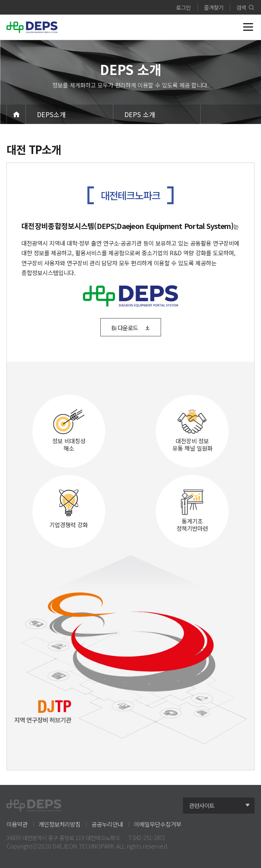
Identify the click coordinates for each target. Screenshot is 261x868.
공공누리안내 (107, 824)
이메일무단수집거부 (158, 824)
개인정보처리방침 (59, 824)
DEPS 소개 (140, 114)
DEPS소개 (51, 114)
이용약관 (17, 824)
